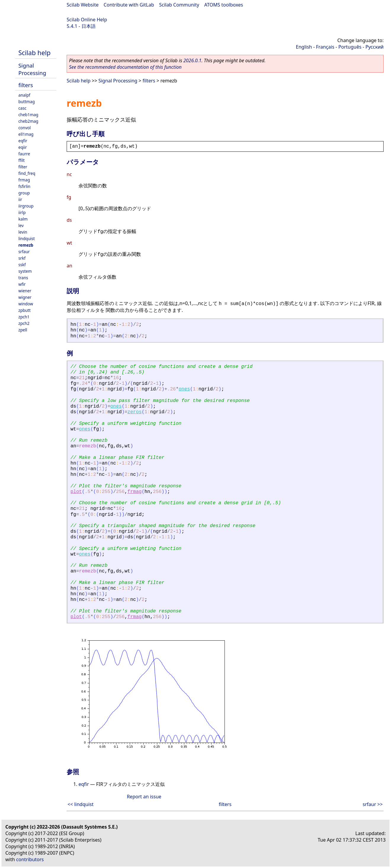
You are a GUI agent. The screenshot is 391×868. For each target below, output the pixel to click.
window (26, 304)
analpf (24, 95)
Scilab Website (83, 5)
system (25, 271)
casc (22, 108)
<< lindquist (81, 804)
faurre (24, 154)
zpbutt (24, 310)
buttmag (27, 102)
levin (23, 232)
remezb (26, 245)
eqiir (23, 147)
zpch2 (24, 323)
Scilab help (35, 53)
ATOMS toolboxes (224, 5)
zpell (23, 330)
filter (23, 167)
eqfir (23, 141)
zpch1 (24, 317)
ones (184, 389)
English (304, 47)
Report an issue (144, 797)
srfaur (24, 252)
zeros (134, 412)
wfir (22, 284)
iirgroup (26, 206)
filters (26, 85)
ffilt (21, 160)
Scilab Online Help (87, 20)
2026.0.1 (192, 60)
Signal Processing (32, 69)
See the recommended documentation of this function (125, 67)
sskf (22, 265)
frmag (24, 180)
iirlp (22, 212)
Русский (375, 47)
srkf (22, 258)
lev (21, 225)
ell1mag (26, 134)
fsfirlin (24, 186)
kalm (23, 219)
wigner (25, 297)
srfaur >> (373, 804)
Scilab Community (179, 5)
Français (325, 47)
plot (76, 492)
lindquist (27, 238)
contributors (30, 859)
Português (350, 47)
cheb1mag (28, 115)
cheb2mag (28, 121)
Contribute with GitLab (129, 5)
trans (23, 278)
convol (25, 128)
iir (20, 199)
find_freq (27, 173)
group (24, 193)
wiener (25, 291)
